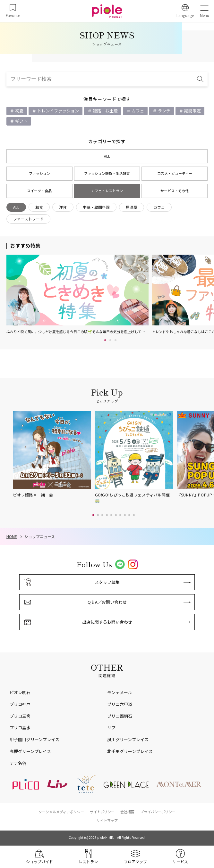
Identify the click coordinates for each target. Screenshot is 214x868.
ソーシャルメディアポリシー (61, 812)
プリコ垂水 (20, 728)
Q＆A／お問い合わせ (107, 602)
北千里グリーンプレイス (130, 751)
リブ (111, 728)
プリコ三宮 (20, 716)
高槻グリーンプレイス (30, 751)
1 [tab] (105, 340)
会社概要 (127, 812)
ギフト (21, 121)
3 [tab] (116, 340)
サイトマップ (107, 820)
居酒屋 (132, 207)
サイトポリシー (102, 812)
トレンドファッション (58, 111)
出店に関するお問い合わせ (107, 622)
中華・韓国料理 (96, 207)
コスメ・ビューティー (175, 173)
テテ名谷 (18, 763)
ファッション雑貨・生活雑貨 (107, 173)
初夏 (19, 111)
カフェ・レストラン (107, 191)
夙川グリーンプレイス (128, 739)
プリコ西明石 (120, 716)
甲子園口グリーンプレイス (34, 739)
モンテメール (120, 692)
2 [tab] (110, 340)
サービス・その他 (175, 191)
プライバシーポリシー (158, 812)
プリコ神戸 (20, 704)
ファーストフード (28, 219)
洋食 (63, 207)
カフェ (137, 111)
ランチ (164, 111)
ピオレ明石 (20, 692)
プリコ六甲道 (120, 704)
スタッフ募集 (107, 582)
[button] (93, 515)
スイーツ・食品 (39, 191)
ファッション (39, 173)
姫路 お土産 (105, 111)
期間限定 (192, 111)
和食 (39, 207)
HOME (12, 536)
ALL (107, 156)
